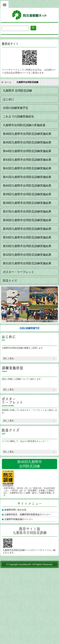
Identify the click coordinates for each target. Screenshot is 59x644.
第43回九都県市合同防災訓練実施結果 (27, 160)
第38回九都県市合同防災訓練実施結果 (27, 203)
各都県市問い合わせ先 (15, 510)
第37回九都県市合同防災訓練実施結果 (27, 212)
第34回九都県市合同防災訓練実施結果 (27, 237)
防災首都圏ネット (29, 15)
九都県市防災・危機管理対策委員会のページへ (27, 514)
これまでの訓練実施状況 (18, 117)
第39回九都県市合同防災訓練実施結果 (27, 194)
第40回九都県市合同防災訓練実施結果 (27, 186)
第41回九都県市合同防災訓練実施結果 (27, 177)
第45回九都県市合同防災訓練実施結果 (27, 142)
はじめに (8, 99)
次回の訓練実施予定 (16, 108)
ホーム (8, 82)
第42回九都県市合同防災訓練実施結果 (27, 168)
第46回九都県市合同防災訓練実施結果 (27, 134)
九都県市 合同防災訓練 (17, 91)
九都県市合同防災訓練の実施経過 (24, 125)
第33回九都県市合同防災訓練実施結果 (27, 246)
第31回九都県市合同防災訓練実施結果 (27, 263)
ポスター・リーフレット (18, 272)
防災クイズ (10, 281)
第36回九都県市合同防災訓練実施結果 (27, 220)
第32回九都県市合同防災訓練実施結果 (27, 255)
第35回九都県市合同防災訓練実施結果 (27, 229)
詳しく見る (9, 359)
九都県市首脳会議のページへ (19, 519)
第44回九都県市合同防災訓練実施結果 (27, 151)
